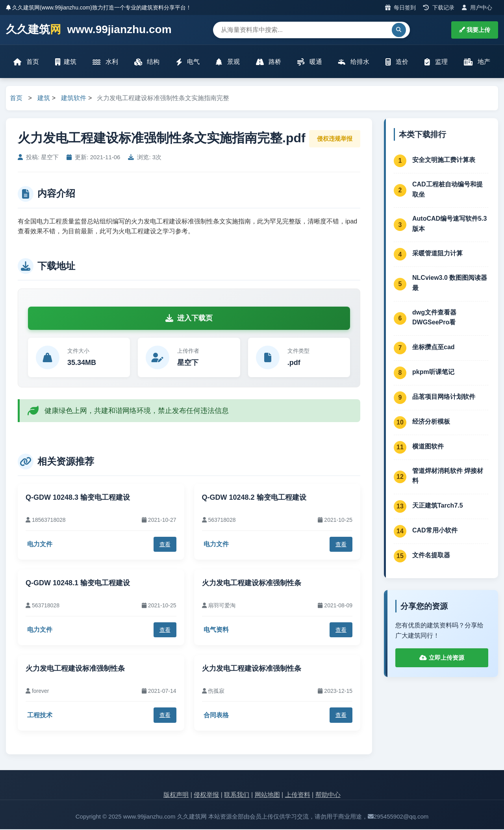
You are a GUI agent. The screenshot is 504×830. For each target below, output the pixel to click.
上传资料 (298, 795)
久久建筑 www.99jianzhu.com (89, 30)
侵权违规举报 (335, 139)
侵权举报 (206, 795)
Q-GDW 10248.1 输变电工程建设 (78, 584)
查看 (165, 545)
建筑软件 (74, 99)
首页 (26, 62)
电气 (188, 62)
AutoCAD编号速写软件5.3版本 (449, 224)
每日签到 (401, 7)
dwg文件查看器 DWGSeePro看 (434, 318)
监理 (436, 62)
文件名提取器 (431, 556)
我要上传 (475, 30)
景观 (228, 62)
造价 (397, 62)
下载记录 (439, 7)
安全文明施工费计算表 (444, 160)
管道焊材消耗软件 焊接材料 (448, 476)
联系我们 (237, 795)
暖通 (309, 62)
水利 (106, 62)
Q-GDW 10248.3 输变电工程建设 (78, 498)
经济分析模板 (431, 422)
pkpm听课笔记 (433, 372)
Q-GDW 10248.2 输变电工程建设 (254, 498)
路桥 (269, 62)
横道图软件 (428, 447)
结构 (147, 62)
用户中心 (477, 7)
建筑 (66, 62)
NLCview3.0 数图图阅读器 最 (450, 284)
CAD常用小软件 (435, 531)
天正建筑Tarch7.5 (438, 506)
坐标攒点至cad (434, 347)
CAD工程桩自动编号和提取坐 (447, 190)
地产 (477, 62)
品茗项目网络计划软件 (444, 397)
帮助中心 (328, 795)
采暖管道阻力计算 (437, 254)
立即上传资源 (442, 658)
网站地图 (267, 795)
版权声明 (176, 795)
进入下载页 (189, 318)
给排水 (354, 62)
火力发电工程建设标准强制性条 (252, 584)
